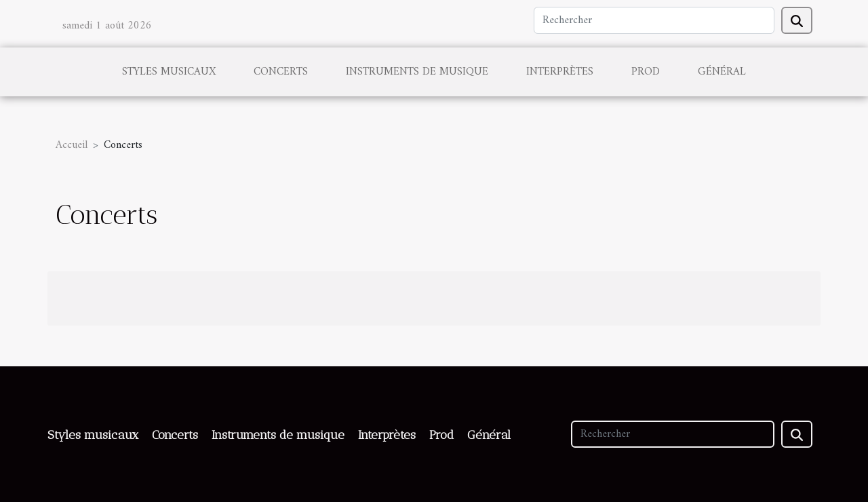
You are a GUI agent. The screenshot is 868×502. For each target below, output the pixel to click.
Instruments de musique (417, 72)
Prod (646, 72)
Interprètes (560, 72)
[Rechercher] (654, 20)
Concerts (281, 72)
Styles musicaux (169, 72)
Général (722, 72)
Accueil (72, 145)
